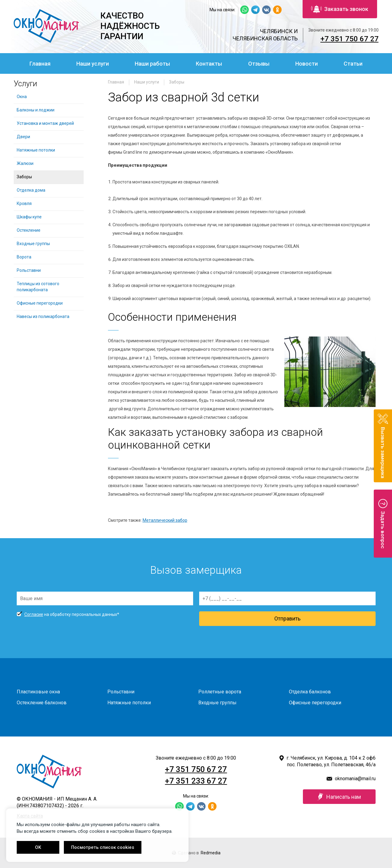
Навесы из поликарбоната (43, 316)
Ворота (24, 257)
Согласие (34, 614)
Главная (40, 64)
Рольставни (29, 270)
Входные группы (33, 244)
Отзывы (259, 64)
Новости (307, 64)
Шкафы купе (29, 217)
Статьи (353, 64)
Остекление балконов (42, 703)
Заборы (177, 82)
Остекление (29, 230)
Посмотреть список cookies (103, 847)
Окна (22, 97)
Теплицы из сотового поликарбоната (38, 287)
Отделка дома (31, 190)
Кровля (24, 203)
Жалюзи (25, 163)
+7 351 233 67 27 (196, 781)
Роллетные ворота (220, 692)
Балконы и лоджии (36, 110)
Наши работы (152, 64)
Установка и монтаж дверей (46, 123)
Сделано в (196, 853)
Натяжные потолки (36, 150)
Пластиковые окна (38, 692)
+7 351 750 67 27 (350, 39)
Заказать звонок (340, 9)
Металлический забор (165, 520)
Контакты (209, 64)
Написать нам (339, 797)
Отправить (287, 619)
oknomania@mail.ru (355, 779)
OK (38, 847)
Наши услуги (93, 64)
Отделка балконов (310, 692)
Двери (23, 137)
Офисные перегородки (40, 303)
